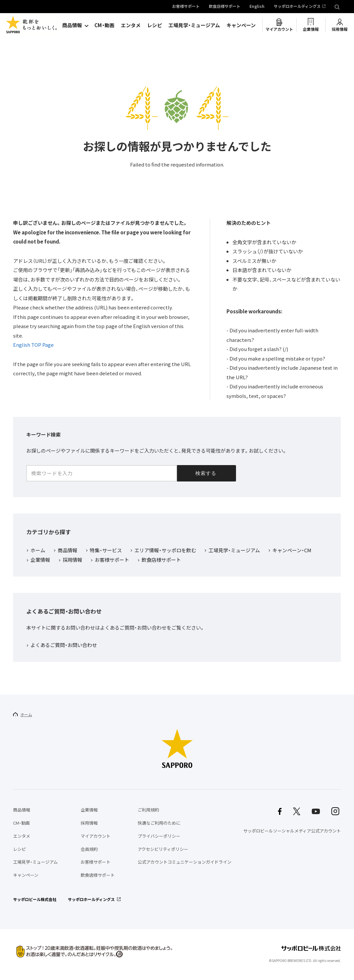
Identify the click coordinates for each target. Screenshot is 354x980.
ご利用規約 (148, 810)
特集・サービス (106, 551)
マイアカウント (279, 29)
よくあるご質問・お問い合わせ (64, 645)
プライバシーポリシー (159, 836)
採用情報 (340, 29)
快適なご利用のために (159, 823)
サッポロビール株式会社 (35, 899)
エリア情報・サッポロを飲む (165, 551)
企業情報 (311, 29)
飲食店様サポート (225, 7)
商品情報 (72, 25)
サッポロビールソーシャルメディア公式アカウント (292, 831)
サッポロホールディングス (297, 7)
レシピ (155, 25)
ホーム (38, 551)
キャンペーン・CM (292, 551)
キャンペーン (241, 25)
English (257, 7)
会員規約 (89, 849)
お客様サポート (186, 7)
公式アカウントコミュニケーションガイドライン (185, 862)
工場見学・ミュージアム (194, 25)
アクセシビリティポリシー (163, 849)
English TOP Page (33, 345)
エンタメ (131, 25)
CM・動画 (104, 25)
